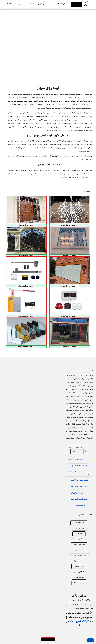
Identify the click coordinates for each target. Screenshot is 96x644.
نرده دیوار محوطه (79, 577)
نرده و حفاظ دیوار (79, 561)
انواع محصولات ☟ (61, 4)
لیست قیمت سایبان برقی (79, 493)
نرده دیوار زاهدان (79, 528)
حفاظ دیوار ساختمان (79, 545)
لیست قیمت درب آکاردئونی (79, 480)
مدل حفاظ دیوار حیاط (79, 523)
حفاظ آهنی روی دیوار (79, 539)
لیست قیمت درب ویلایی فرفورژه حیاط (79, 473)
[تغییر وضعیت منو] (92, 5)
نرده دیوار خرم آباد (79, 583)
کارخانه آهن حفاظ (79, 622)
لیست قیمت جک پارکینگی (79, 499)
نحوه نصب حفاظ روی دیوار (79, 556)
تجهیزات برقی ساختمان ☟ (38, 4)
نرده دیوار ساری (79, 534)
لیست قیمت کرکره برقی (79, 506)
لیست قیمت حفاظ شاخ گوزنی (79, 460)
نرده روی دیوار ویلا (79, 566)
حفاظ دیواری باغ (79, 550)
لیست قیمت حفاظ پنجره (79, 487)
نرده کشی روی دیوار (79, 572)
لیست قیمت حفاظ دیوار (79, 466)
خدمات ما (9, 4)
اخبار (21, 4)
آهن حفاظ (86, 4)
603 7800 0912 (48, 639)
